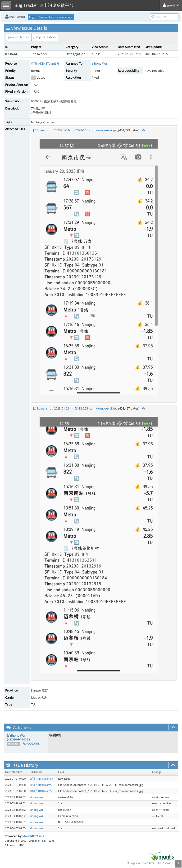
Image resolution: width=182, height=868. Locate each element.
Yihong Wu (99, 63)
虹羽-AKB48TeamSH (45, 63)
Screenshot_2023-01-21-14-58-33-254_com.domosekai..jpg (77, 408)
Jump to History (45, 37)
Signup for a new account (56, 17)
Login (33, 17)
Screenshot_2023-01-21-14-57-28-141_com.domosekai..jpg (77, 130)
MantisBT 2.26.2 (33, 836)
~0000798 (33, 744)
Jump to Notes (18, 37)
